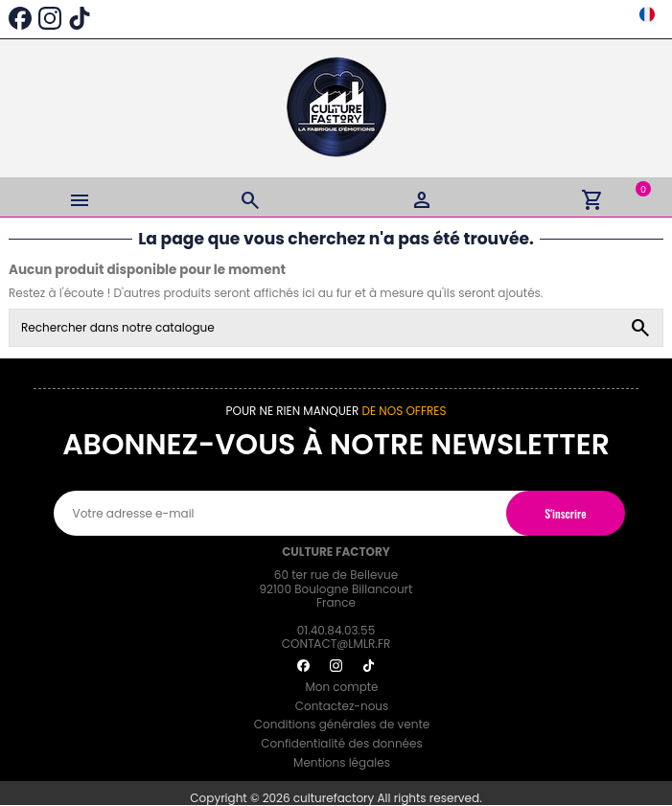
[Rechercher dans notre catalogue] (640, 327)
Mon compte (341, 687)
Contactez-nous (342, 706)
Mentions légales (342, 762)
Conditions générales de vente (342, 724)
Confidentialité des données (341, 743)
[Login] (422, 197)
